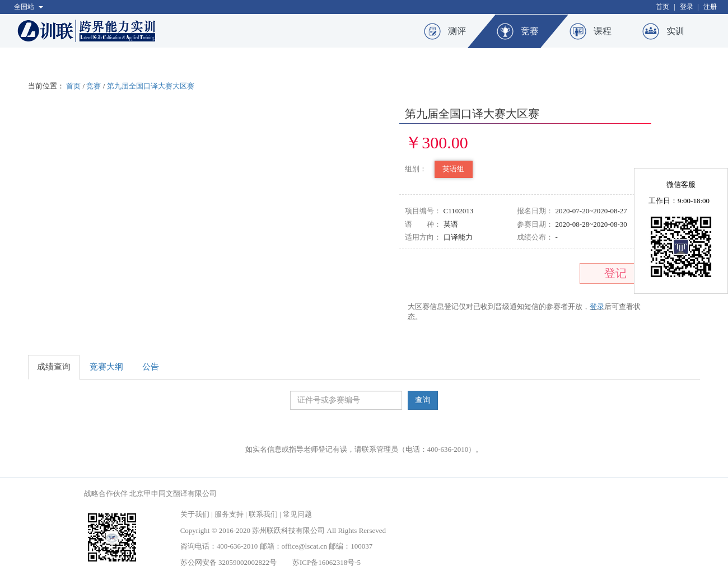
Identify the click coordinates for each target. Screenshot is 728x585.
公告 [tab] (151, 367)
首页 (662, 7)
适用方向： (423, 237)
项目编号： (423, 211)
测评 (457, 31)
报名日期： (535, 211)
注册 (710, 7)
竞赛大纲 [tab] (106, 367)
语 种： (423, 224)
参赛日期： (535, 224)
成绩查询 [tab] (54, 367)
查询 (423, 400)
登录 (687, 7)
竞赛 (530, 31)
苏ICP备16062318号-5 (326, 562)
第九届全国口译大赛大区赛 (151, 86)
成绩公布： (535, 237)
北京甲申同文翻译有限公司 (173, 493)
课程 (603, 31)
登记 (615, 273)
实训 (675, 31)
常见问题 (297, 514)
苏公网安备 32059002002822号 (228, 562)
